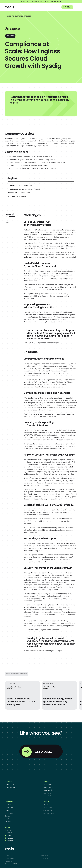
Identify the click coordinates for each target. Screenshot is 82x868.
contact (8, 816)
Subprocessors (46, 855)
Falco (58, 433)
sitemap (8, 822)
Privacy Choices (10, 858)
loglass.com (55, 630)
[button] (76, 7)
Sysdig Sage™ (59, 460)
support (45, 804)
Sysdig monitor (10, 787)
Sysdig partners (48, 784)
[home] (10, 7)
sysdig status (47, 807)
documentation (48, 810)
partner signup (48, 787)
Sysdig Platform (69, 380)
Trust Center (45, 858)
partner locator (48, 790)
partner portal (47, 796)
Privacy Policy (9, 855)
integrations (47, 793)
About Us (8, 804)
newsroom (9, 813)
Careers (8, 810)
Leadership (9, 807)
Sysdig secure (10, 784)
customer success (49, 813)
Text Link (10, 222)
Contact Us (8, 861)
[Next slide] (76, 714)
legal (7, 819)
